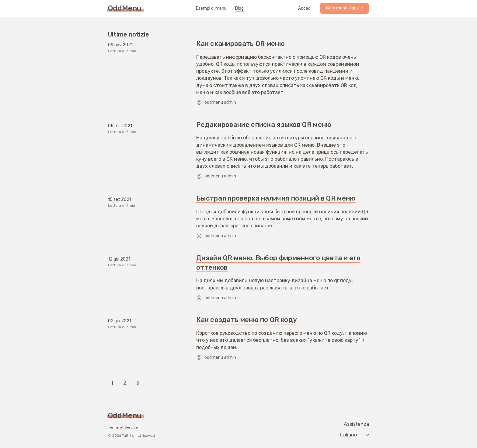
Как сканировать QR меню (240, 44)
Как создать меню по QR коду (247, 320)
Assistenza (356, 424)
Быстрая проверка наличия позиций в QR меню (276, 198)
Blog (239, 9)
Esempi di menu (211, 9)
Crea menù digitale (345, 8)
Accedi (305, 9)
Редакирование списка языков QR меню (264, 125)
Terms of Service (123, 427)
